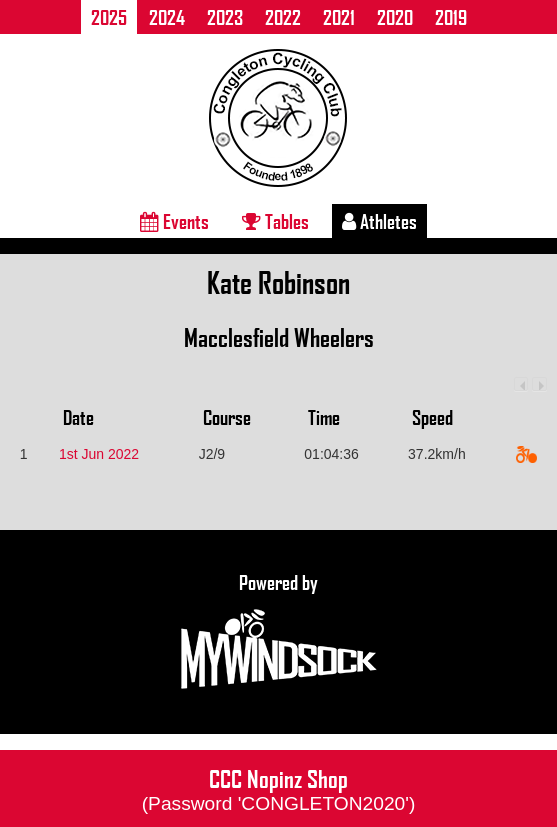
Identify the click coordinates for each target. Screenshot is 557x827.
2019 (451, 17)
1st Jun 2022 (99, 454)
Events (174, 221)
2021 (339, 17)
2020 (395, 17)
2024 (167, 17)
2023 (225, 17)
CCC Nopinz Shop (279, 788)
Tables (275, 221)
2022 (283, 17)
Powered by (279, 632)
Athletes (379, 221)
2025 (109, 17)
